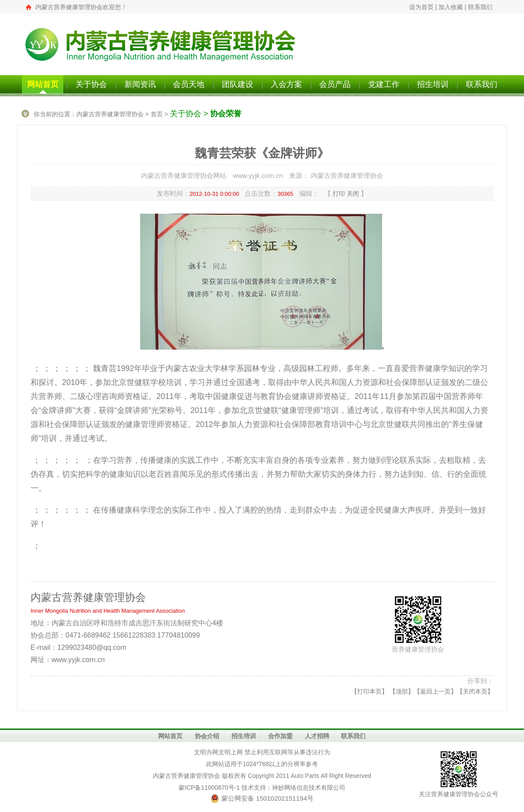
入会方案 (286, 84)
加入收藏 (451, 7)
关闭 (353, 194)
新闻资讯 (140, 84)
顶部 (402, 691)
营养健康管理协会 (196, 776)
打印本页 (369, 691)
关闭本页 (475, 691)
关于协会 (91, 84)
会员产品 (335, 84)
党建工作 (384, 84)
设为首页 (421, 7)
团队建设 (238, 84)
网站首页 (43, 84)
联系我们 (480, 7)
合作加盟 (280, 736)
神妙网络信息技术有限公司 (309, 788)
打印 (339, 194)
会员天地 (189, 84)
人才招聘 (317, 736)
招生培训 (433, 84)
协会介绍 (207, 736)
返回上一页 (435, 691)
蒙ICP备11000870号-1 (209, 788)
